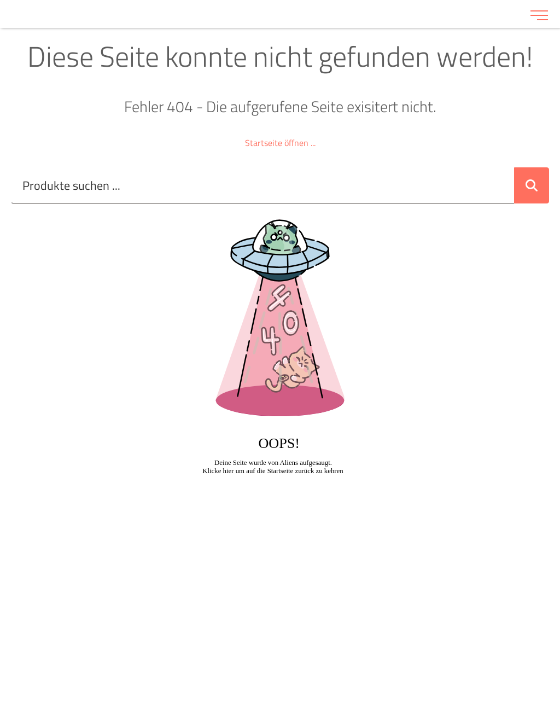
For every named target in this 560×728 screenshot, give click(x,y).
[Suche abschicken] (532, 185)
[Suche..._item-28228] (263, 185)
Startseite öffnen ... (280, 143)
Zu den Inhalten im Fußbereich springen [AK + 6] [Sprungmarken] (0, 0)
